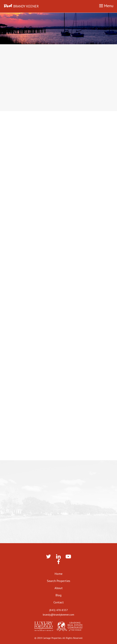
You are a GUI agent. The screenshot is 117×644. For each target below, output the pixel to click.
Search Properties (59, 581)
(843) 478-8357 (58, 610)
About (59, 588)
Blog (58, 595)
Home (58, 574)
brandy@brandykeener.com (58, 615)
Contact (59, 602)
